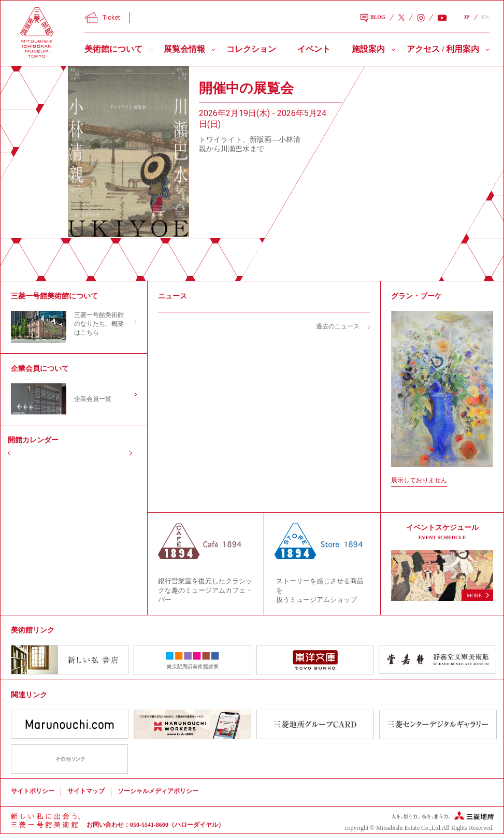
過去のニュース (338, 326)
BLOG (373, 18)
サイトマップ (86, 791)
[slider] (128, 152)
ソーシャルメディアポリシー (158, 791)
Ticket (103, 18)
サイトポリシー (33, 791)
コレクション (251, 49)
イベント (314, 49)
